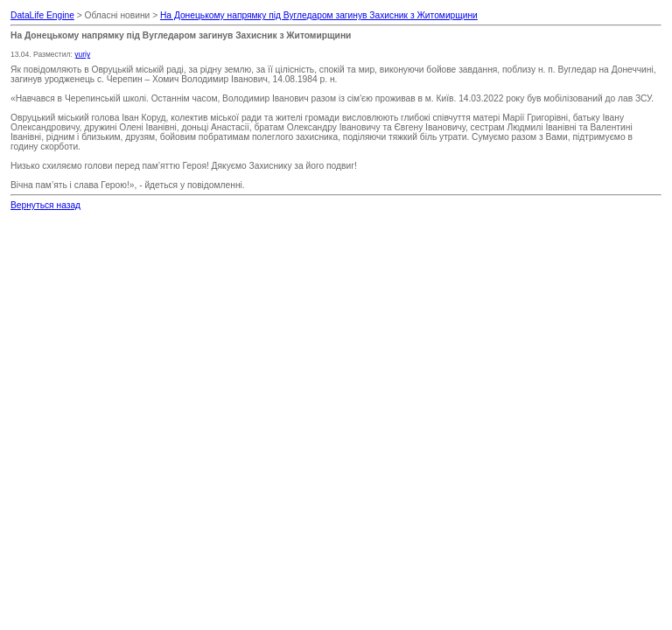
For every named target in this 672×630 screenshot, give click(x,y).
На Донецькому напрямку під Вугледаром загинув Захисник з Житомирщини (319, 15)
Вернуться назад (45, 205)
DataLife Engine (42, 15)
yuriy (82, 54)
